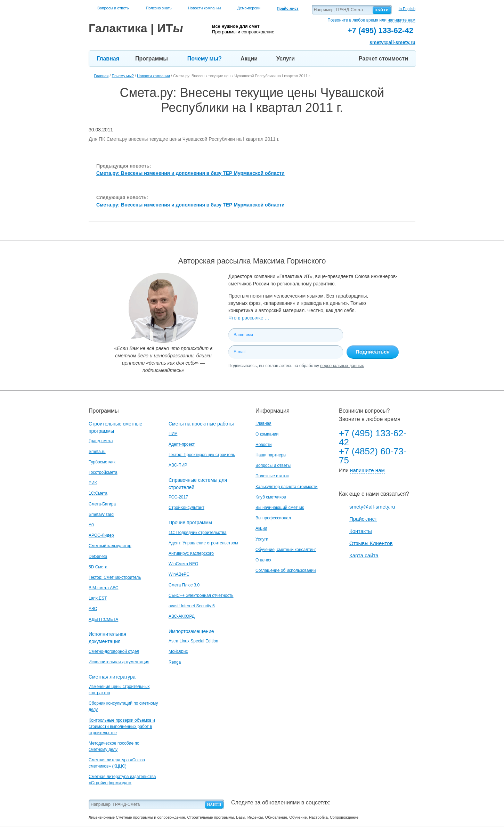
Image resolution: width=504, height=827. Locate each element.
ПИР (173, 433)
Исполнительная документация (119, 662)
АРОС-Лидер (101, 535)
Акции (249, 59)
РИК (93, 483)
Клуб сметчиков (271, 497)
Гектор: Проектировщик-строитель (202, 455)
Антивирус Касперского (191, 553)
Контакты (361, 531)
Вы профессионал (273, 518)
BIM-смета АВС (104, 588)
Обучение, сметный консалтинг (286, 550)
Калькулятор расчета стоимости (287, 487)
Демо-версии (249, 8)
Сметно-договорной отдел (114, 651)
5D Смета (98, 567)
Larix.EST (98, 598)
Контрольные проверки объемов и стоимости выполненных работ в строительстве (122, 727)
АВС (93, 609)
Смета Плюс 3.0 (184, 585)
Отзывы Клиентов (371, 543)
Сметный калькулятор (110, 546)
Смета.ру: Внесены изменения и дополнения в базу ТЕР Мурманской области (190, 173)
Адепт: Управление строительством (203, 543)
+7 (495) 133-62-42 (373, 438)
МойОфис (178, 651)
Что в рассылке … (249, 318)
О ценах (263, 560)
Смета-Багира (102, 504)
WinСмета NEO (183, 564)
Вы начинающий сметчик (280, 508)
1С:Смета (98, 493)
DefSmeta (98, 557)
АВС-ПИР (178, 465)
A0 (91, 525)
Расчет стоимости (383, 59)
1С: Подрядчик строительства (197, 533)
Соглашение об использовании (286, 570)
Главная (108, 59)
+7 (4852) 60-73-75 (373, 456)
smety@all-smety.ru (392, 42)
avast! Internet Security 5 (192, 606)
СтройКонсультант (186, 508)
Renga (175, 662)
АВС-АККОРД (182, 616)
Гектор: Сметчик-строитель (115, 577)
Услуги (286, 59)
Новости (263, 445)
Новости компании (205, 8)
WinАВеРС (179, 574)
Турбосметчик (102, 462)
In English (407, 9)
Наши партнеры (271, 455)
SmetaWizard (101, 514)
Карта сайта (364, 555)
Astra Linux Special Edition (193, 641)
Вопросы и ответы (113, 8)
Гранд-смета (101, 441)
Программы (152, 59)
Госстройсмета (103, 472)
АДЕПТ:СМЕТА (103, 619)
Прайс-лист (363, 519)
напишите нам (401, 20)
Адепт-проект (182, 444)
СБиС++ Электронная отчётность (201, 595)
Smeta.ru (97, 452)
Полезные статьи (272, 476)
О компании (267, 434)
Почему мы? (205, 59)
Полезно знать (159, 8)
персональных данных (342, 366)
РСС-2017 (178, 497)
